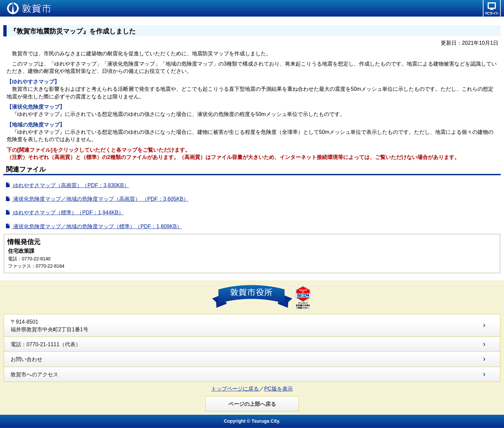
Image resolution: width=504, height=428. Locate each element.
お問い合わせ (26, 359)
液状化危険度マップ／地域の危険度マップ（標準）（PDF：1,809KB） (97, 226)
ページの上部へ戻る (252, 404)
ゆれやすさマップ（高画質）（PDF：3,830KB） (70, 185)
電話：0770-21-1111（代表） (46, 344)
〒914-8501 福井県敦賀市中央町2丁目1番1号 (49, 325)
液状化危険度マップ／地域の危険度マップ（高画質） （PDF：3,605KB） (100, 199)
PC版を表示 (278, 389)
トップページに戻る (235, 389)
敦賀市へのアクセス (34, 374)
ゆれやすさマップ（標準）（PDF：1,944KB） (68, 213)
